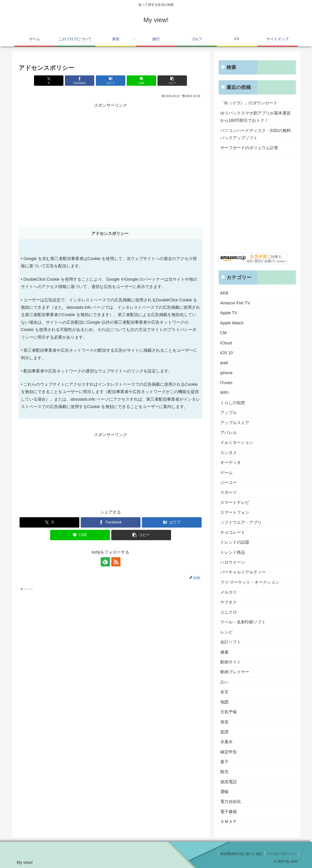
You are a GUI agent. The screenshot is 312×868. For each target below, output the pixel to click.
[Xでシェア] (49, 81)
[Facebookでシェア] (80, 81)
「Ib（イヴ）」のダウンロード (249, 103)
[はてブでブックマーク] (111, 81)
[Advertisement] (111, 141)
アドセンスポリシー (282, 854)
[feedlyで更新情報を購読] (105, 562)
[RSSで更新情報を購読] (116, 562)
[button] (172, 81)
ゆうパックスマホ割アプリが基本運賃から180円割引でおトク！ (255, 117)
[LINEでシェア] (141, 81)
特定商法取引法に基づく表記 (241, 854)
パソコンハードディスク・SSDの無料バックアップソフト (256, 134)
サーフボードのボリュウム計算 (249, 148)
